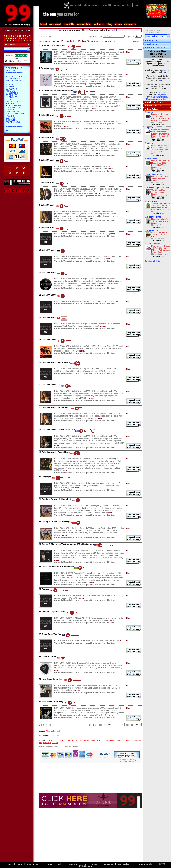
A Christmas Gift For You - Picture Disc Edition (160, 234)
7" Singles (11, 99)
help (129, 5)
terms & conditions (146, 864)
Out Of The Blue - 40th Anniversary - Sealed (159, 192)
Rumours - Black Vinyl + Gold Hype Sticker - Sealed (161, 221)
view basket (75, 5)
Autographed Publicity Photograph (57, 90)
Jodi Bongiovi (127, 740)
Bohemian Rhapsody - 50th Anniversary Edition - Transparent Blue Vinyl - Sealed (161, 117)
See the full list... (153, 261)
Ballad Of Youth (48, 115)
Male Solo (50, 731)
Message (47, 742)
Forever (46, 589)
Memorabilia (12, 112)
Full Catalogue (14, 76)
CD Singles (11, 95)
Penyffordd (161, 95)
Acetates (10, 103)
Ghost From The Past (52, 634)
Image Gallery (13, 81)
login (137, 5)
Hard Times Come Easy (53, 679)
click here (118, 30)
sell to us (48, 864)
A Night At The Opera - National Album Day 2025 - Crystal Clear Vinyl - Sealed (160, 148)
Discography (13, 79)
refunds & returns (15, 864)
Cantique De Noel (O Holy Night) (57, 499)
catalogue (137, 41)
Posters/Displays (15, 114)
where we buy (33, 864)
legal (84, 864)
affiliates (95, 864)
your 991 (107, 5)
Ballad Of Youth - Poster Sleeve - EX (58, 430)
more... (95, 61)
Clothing (11, 118)
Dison (165, 99)
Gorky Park (115, 740)
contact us (119, 5)
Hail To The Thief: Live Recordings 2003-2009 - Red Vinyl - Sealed (161, 164)
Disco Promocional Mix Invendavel (58, 567)
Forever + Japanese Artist (54, 612)
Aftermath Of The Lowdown (53, 45)
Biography (47, 477)
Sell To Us (11, 130)
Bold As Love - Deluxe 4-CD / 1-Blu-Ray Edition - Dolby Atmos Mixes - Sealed (161, 249)
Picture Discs (13, 101)
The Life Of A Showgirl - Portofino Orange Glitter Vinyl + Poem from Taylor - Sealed (161, 206)
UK (164, 93)
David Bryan (90, 740)
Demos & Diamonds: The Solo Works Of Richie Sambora (68, 544)
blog (109, 24)
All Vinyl (10, 87)
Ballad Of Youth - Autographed (56, 362)
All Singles (12, 93)
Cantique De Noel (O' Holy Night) (57, 522)
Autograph (46, 68)
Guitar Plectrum (49, 657)
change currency (92, 5)
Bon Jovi (67, 740)
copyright (73, 864)
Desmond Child (102, 740)
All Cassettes (13, 105)
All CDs (9, 85)
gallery (61, 864)
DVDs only (11, 110)
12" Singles (11, 97)
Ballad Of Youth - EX (51, 385)
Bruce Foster (78, 740)
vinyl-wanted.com (126, 864)
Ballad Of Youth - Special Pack (56, 452)
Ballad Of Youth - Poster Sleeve (56, 407)
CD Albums (11, 89)
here (163, 72)
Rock (58, 731)
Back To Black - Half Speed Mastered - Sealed (160, 178)
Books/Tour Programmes (13, 121)
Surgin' (55, 742)
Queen (150, 112)
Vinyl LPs (10, 91)
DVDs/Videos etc (14, 108)
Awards (10, 116)
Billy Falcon (58, 740)
